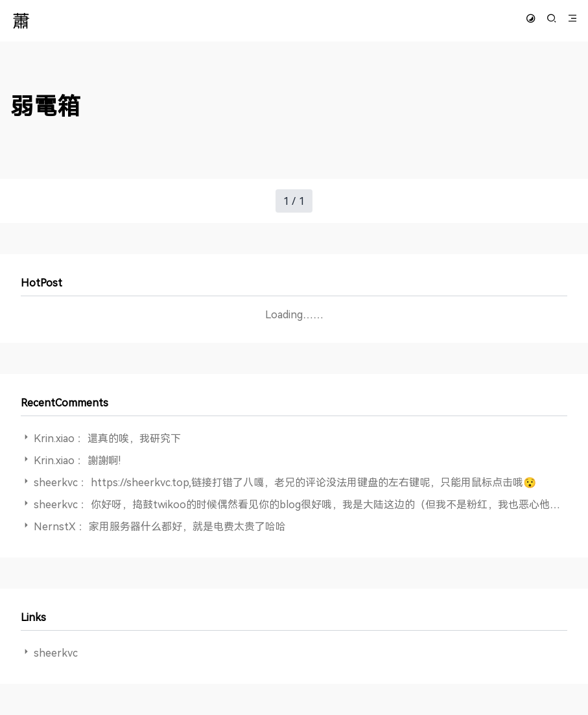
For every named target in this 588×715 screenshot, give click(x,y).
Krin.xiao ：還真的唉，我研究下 (107, 438)
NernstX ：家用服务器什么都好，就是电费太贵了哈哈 (160, 526)
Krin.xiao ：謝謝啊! (77, 460)
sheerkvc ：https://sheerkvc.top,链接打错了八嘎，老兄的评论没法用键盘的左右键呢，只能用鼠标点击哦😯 (285, 482)
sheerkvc (56, 653)
